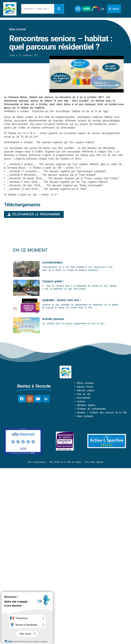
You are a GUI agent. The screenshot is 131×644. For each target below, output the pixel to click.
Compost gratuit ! (53, 281)
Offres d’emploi (85, 383)
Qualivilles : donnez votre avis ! (61, 300)
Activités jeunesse (53, 319)
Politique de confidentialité (91, 409)
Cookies (81, 401)
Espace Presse (85, 387)
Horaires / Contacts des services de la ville (102, 412)
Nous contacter (85, 416)
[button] (114, 9)
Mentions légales (86, 405)
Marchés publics (86, 390)
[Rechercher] (59, 9)
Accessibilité (84, 398)
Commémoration (52, 262)
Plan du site (84, 394)
